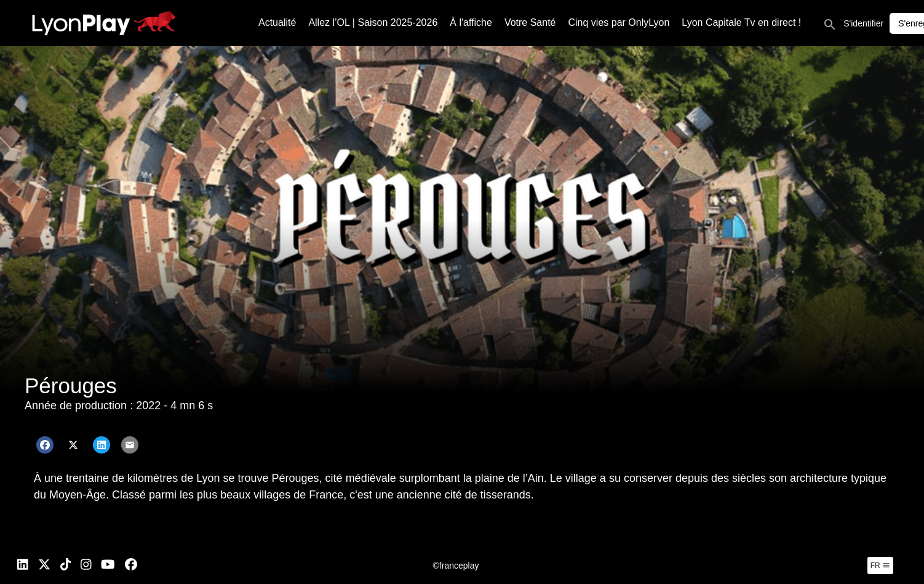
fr (880, 566)
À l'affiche (471, 22)
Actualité (277, 22)
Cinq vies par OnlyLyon (619, 22)
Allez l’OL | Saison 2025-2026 (373, 22)
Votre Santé (530, 22)
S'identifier (863, 23)
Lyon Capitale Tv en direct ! (741, 22)
